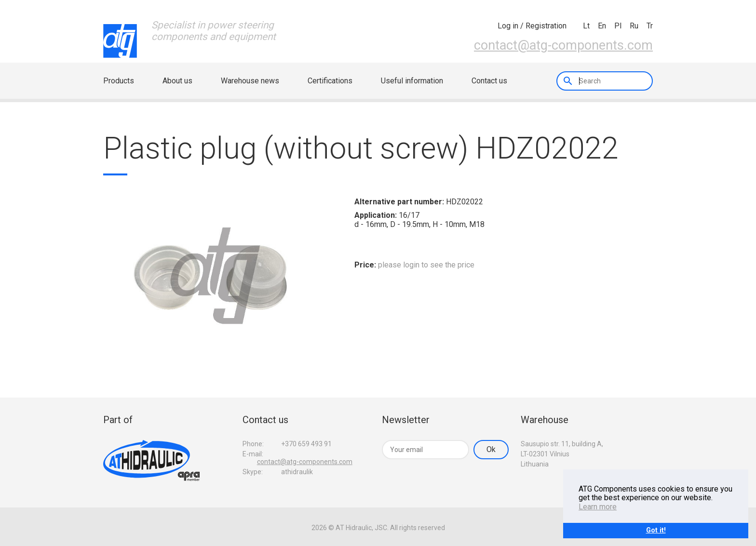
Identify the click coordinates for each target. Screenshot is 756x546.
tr (650, 26)
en (602, 26)
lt (586, 26)
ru (634, 26)
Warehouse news (250, 81)
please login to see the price (426, 265)
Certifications (330, 81)
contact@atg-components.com (563, 45)
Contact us (489, 81)
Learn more (598, 507)
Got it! (656, 530)
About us (177, 81)
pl (618, 26)
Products (119, 81)
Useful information (412, 81)
